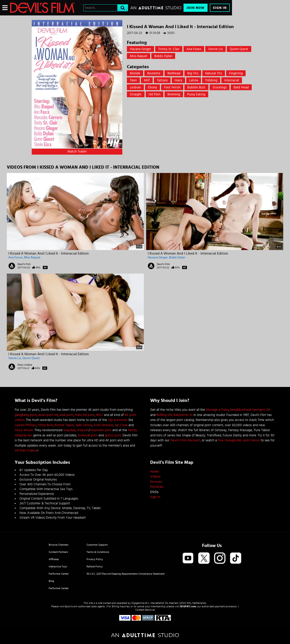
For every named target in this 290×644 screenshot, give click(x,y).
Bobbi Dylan (163, 56)
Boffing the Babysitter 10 (174, 415)
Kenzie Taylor (64, 425)
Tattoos (162, 80)
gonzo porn (113, 435)
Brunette (154, 73)
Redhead (174, 73)
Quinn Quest (239, 49)
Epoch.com (71, 606)
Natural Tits (214, 73)
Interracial (232, 80)
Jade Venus (84, 425)
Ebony (152, 87)
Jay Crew (121, 425)
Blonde (135, 73)
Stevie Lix (215, 49)
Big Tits (193, 73)
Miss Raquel (139, 56)
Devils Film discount (185, 440)
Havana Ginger (140, 49)
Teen (133, 80)
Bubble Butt (196, 87)
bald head (241, 87)
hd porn (155, 94)
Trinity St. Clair (169, 49)
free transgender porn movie (239, 440)
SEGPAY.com (188, 606)
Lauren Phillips (25, 425)
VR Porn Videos (26, 451)
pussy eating (196, 94)
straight (136, 94)
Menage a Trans (217, 410)
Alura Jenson (24, 430)
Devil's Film (24, 264)
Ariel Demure (103, 425)
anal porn (66, 415)
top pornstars (118, 420)
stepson (83, 430)
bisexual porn (88, 435)
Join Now (196, 8)
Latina (194, 80)
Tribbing (211, 80)
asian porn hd (48, 415)
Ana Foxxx (194, 49)
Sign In (220, 8)
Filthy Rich (45, 425)
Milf (147, 80)
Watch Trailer (77, 152)
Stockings (220, 87)
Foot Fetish (172, 87)
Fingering (236, 73)
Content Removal (145, 610)
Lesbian (135, 87)
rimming (174, 94)
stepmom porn (101, 430)
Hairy (178, 80)
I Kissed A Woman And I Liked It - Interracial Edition (49, 253)
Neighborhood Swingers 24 (250, 410)
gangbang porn (26, 415)
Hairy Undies (25, 365)
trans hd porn (85, 415)
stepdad (69, 430)
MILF (100, 415)
